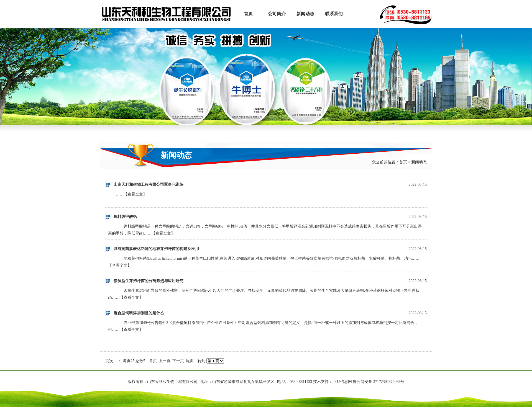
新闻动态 (305, 14)
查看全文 (135, 194)
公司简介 (277, 14)
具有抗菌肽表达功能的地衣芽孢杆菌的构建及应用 (156, 249)
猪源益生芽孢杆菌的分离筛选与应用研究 (149, 281)
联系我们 (334, 14)
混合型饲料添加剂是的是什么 (139, 313)
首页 (248, 14)
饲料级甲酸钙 (125, 217)
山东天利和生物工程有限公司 (167, 14)
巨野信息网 (342, 382)
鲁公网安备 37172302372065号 (378, 382)
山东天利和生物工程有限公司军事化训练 (149, 185)
